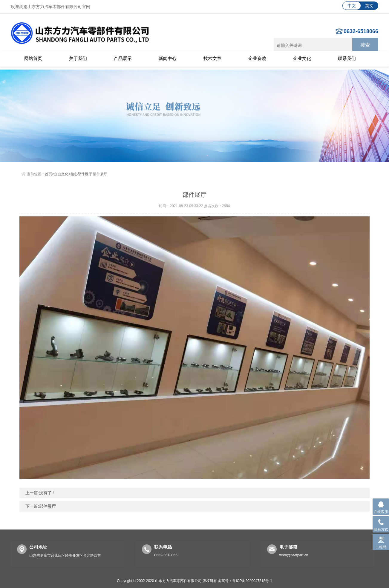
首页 (48, 173)
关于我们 (78, 58)
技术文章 (212, 58)
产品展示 (123, 58)
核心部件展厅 (81, 173)
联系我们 (347, 58)
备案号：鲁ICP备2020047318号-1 (245, 579)
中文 (352, 6)
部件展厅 (48, 505)
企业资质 (257, 58)
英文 (369, 6)
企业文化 (302, 58)
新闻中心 (168, 58)
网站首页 (33, 58)
